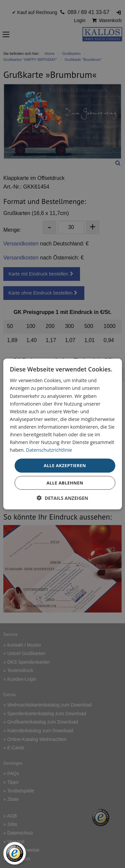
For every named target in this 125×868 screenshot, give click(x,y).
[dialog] (62, 434)
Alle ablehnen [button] (65, 482)
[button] (62, 498)
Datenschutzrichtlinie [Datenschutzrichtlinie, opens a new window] (49, 450)
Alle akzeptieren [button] (65, 465)
